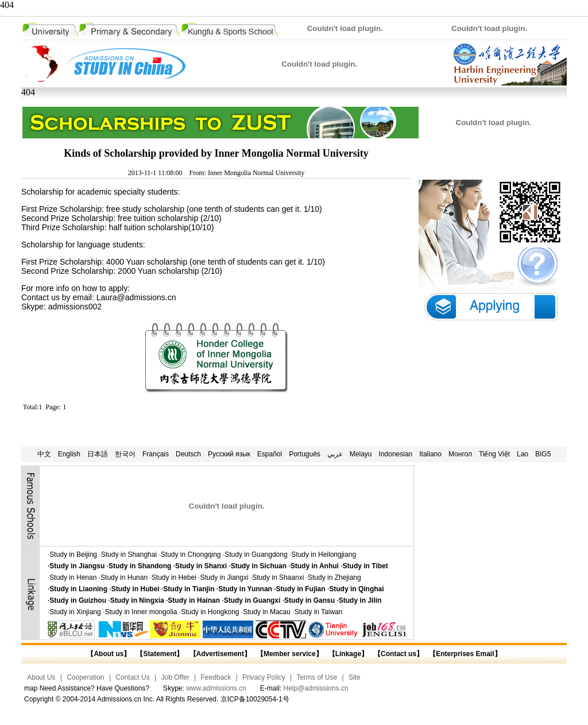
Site (355, 677)
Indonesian (396, 454)
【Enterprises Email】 (465, 654)
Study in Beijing (73, 555)
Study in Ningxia (137, 600)
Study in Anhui (315, 566)
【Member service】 (290, 654)
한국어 (125, 454)
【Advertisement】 (220, 654)
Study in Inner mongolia (141, 612)
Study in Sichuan (259, 566)
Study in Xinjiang (75, 612)
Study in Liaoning (78, 589)
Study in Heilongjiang (324, 555)
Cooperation (85, 677)
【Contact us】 (398, 654)
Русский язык (229, 454)
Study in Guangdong (256, 555)
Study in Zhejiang (334, 577)
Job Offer (175, 677)
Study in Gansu (310, 600)
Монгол (460, 454)
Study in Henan (73, 577)
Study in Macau (267, 612)
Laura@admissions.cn (136, 297)
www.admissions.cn (216, 688)
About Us (41, 677)
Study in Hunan (124, 577)
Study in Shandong (140, 566)
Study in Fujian (301, 589)
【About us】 (109, 654)
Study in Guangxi (252, 600)
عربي (335, 454)
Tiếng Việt (494, 454)
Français (156, 454)
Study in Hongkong (210, 612)
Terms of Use (317, 677)
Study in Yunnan (245, 589)
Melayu (361, 454)
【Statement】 (160, 654)
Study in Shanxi (201, 566)
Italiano (430, 454)
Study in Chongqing (191, 555)
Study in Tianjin (189, 589)
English (69, 454)
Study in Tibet (365, 566)
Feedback (216, 677)
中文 (44, 454)
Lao (523, 454)
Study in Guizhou (78, 600)
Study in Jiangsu (77, 566)
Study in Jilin (360, 600)
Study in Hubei (136, 589)
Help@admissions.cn (316, 688)
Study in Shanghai (129, 555)
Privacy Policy (264, 677)
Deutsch (188, 454)
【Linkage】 (348, 654)
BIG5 (543, 454)
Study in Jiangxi (225, 577)
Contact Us (132, 677)
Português (305, 454)
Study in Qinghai (356, 589)
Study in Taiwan (319, 612)
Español (270, 454)
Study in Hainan (194, 600)
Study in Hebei (174, 577)
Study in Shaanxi (278, 577)
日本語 (98, 454)
